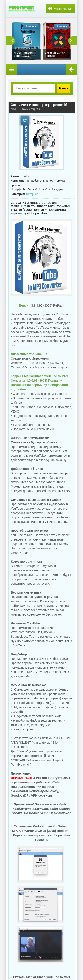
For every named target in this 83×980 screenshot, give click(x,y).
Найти (64, 88)
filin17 (14, 109)
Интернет (32, 194)
